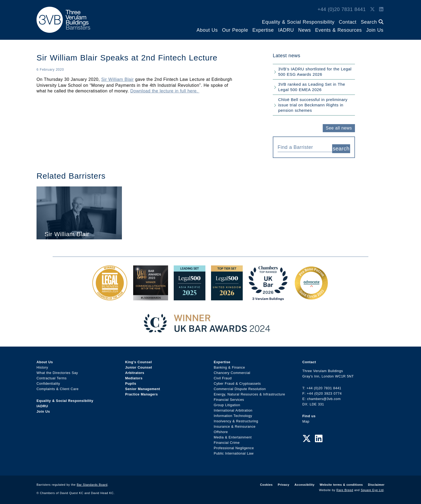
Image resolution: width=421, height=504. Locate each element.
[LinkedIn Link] (381, 9)
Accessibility (305, 484)
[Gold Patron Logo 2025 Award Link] (311, 296)
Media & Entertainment (233, 436)
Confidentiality (48, 382)
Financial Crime (227, 442)
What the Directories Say (57, 372)
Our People (235, 30)
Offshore (221, 431)
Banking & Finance (229, 366)
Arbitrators (135, 372)
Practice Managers (141, 393)
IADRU (286, 30)
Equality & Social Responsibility (298, 22)
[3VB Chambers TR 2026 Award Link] (268, 296)
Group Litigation (227, 404)
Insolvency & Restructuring (236, 420)
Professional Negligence (234, 447)
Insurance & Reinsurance (235, 425)
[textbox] (303, 147)
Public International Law (234, 452)
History (42, 366)
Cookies (266, 484)
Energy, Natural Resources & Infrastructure (249, 393)
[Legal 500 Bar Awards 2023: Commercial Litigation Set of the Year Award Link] (151, 296)
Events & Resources (339, 30)
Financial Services (229, 399)
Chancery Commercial (232, 372)
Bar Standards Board (92, 484)
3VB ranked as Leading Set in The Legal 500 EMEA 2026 (312, 87)
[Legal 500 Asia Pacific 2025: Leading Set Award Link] (190, 296)
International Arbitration (233, 409)
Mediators (134, 377)
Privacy (283, 484)
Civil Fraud (223, 377)
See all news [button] (339, 128)
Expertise (263, 30)
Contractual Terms (52, 377)
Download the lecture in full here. (165, 91)
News (305, 30)
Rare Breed (345, 489)
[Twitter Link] (372, 9)
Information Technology (233, 415)
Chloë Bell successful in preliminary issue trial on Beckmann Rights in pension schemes (313, 105)
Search (372, 22)
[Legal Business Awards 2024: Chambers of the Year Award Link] (110, 296)
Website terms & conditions (341, 484)
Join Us (375, 30)
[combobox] (305, 147)
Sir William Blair (117, 79)
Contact (348, 22)
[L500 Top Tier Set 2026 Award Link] (227, 296)
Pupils (131, 382)
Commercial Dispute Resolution (240, 388)
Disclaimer (376, 484)
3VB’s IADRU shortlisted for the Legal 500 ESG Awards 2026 (315, 72)
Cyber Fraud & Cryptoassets (237, 382)
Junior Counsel (139, 366)
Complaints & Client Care (58, 388)
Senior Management (143, 388)
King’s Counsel (139, 361)
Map (306, 420)
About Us (207, 30)
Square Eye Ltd (372, 489)
